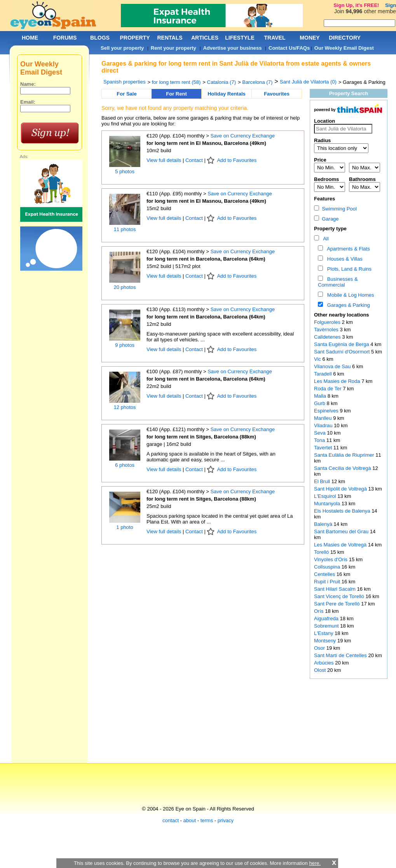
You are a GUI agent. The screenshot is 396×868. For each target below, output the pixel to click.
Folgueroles (328, 322)
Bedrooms (326, 179)
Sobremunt (327, 626)
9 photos (125, 345)
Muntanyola (328, 504)
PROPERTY (135, 38)
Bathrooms (362, 179)
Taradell (324, 374)
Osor (320, 648)
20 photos (125, 287)
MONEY (310, 38)
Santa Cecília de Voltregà (343, 468)
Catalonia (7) (222, 82)
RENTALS (170, 38)
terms (207, 820)
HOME (30, 38)
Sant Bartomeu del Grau (342, 531)
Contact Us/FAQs (289, 48)
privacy (226, 820)
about (190, 820)
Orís (319, 611)
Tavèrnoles (327, 330)
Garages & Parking (347, 305)
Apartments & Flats (347, 249)
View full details (165, 160)
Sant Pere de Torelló (338, 604)
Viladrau (324, 425)
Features (324, 199)
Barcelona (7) (257, 82)
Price (320, 160)
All (325, 239)
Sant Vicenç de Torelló (340, 596)
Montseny (326, 641)
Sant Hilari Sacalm (336, 589)
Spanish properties (124, 82)
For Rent (176, 94)
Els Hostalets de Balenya (343, 511)
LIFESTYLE (240, 38)
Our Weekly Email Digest (344, 48)
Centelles (325, 574)
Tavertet (324, 448)
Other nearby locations (342, 315)
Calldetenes (328, 337)
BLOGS (100, 38)
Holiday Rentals (227, 94)
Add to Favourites (237, 160)
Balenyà (324, 524)
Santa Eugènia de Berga (342, 344)
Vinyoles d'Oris (331, 559)
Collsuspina (328, 567)
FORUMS (65, 38)
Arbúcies (324, 663)
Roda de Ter (328, 389)
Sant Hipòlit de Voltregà (341, 489)
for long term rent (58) (176, 82)
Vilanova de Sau (333, 366)
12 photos (125, 407)
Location (324, 121)
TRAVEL (275, 38)
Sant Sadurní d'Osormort (343, 352)
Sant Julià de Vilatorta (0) (308, 82)
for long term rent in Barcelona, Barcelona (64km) (206, 259)
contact (171, 820)
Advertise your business (232, 48)
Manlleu (324, 418)
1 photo (125, 527)
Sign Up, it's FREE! (356, 5)
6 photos (125, 465)
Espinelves (327, 411)
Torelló (322, 552)
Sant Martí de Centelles (341, 655)
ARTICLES (205, 38)
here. (315, 863)
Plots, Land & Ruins (348, 269)
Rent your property (174, 48)
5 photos (125, 171)
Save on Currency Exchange (242, 136)
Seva (320, 433)
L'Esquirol (326, 496)
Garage (326, 219)
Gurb (320, 403)
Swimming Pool (335, 209)
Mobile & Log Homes (349, 295)
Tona (320, 440)
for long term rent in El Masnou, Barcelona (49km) (206, 143)
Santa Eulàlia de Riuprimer (345, 455)
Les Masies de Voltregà (341, 545)
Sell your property (122, 48)
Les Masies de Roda (338, 381)
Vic (318, 359)
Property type (330, 229)
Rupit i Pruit (328, 582)
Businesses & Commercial (338, 282)
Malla (321, 396)
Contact (194, 160)
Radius (322, 140)
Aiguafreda (327, 618)
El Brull (323, 481)
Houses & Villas (344, 259)
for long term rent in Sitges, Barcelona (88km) (201, 437)
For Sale (126, 94)
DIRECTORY (345, 38)
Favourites (277, 94)
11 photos (125, 229)
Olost (321, 670)
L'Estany (324, 633)
